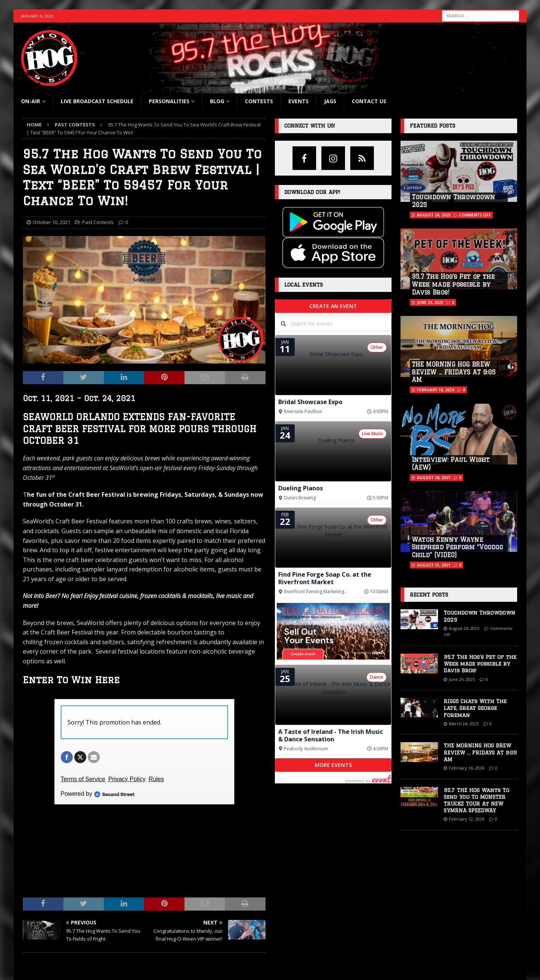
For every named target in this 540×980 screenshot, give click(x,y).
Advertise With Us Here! (427, 918)
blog (217, 101)
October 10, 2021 (51, 222)
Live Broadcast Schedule (97, 101)
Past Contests (98, 222)
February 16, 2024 (436, 390)
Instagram (286, 930)
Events (298, 101)
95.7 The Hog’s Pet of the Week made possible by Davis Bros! (453, 284)
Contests (259, 101)
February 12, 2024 (466, 819)
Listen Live (35, 918)
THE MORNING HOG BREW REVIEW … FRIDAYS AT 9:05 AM (454, 372)
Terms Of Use (416, 942)
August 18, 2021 (434, 478)
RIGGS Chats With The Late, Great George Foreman (475, 708)
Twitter (282, 953)
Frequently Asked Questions (181, 930)
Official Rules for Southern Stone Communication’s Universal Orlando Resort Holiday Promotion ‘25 (206, 946)
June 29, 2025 (430, 302)
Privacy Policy (415, 930)
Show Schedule (40, 930)
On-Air (31, 101)
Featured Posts (433, 126)
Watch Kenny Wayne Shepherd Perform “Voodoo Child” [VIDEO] (457, 547)
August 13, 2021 (434, 565)
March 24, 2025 (464, 724)
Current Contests (168, 918)
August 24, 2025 (434, 215)
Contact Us (369, 101)
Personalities (169, 101)
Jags (330, 101)
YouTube (285, 942)
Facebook (286, 918)
